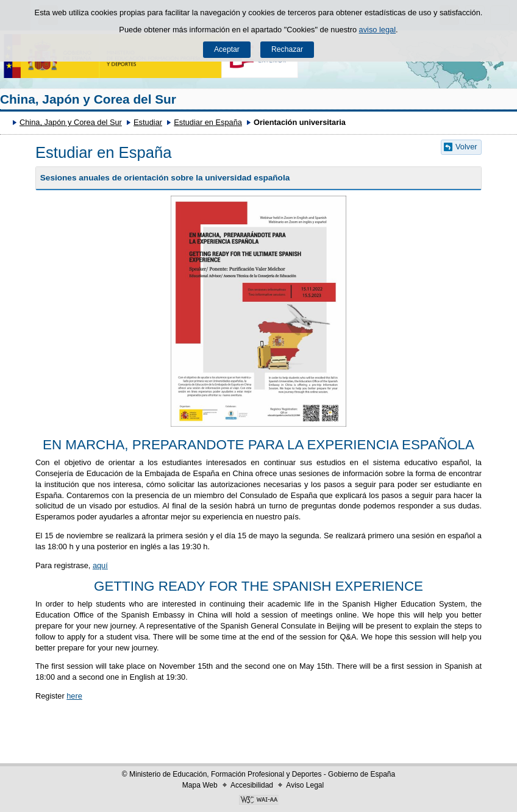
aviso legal (377, 30)
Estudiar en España (208, 122)
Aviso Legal (305, 785)
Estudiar (148, 122)
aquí (100, 565)
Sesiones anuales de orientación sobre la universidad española (165, 178)
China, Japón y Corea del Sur (88, 99)
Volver (466, 147)
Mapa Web (200, 785)
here (74, 696)
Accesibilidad (252, 785)
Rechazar (287, 49)
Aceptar (227, 49)
